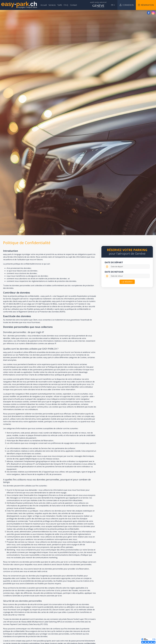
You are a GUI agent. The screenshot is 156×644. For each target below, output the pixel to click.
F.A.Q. (66, 5)
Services (52, 5)
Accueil (44, 5)
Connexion (127, 5)
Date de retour (114, 272)
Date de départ (114, 262)
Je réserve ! (127, 282)
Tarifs (60, 5)
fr (113, 5)
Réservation (146, 5)
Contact (74, 5)
